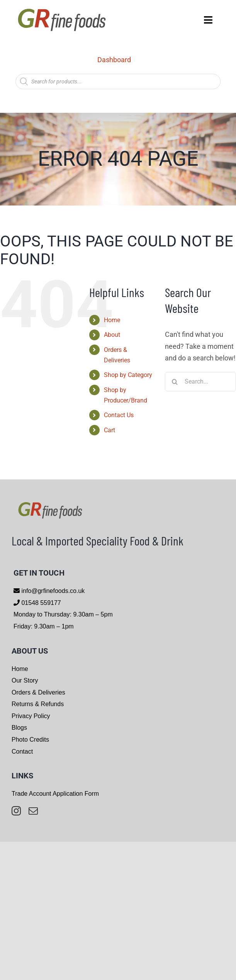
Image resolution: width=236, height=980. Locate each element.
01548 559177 (40, 603)
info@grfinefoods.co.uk (52, 591)
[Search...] (200, 382)
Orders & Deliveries (38, 692)
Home (112, 320)
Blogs (19, 728)
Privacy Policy (31, 716)
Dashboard (114, 60)
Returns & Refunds (38, 704)
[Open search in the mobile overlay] (118, 82)
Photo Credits (30, 740)
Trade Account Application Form (55, 794)
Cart (110, 430)
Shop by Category (128, 375)
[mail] (33, 811)
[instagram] (16, 811)
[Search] (175, 382)
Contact (22, 752)
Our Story (25, 680)
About (112, 335)
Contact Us (119, 415)
